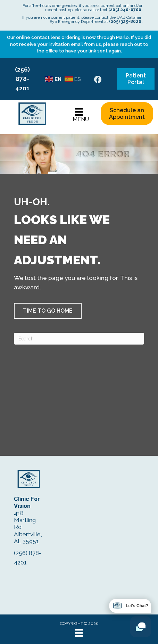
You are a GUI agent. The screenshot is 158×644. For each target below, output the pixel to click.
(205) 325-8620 (125, 22)
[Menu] (79, 115)
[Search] (79, 339)
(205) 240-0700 (125, 10)
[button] (48, 311)
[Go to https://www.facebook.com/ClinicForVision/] (98, 80)
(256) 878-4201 (22, 79)
